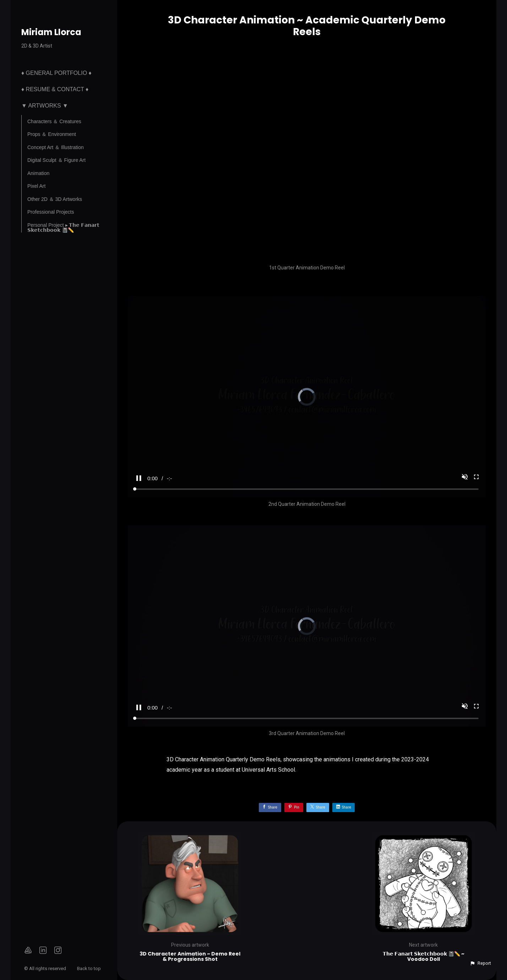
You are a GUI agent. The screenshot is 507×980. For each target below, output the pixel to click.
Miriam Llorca (51, 32)
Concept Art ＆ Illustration (56, 147)
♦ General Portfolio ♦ (56, 73)
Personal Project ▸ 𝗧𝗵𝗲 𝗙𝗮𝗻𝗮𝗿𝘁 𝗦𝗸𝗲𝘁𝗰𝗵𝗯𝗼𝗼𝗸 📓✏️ (63, 228)
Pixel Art (36, 186)
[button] (480, 963)
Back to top (89, 968)
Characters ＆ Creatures (54, 121)
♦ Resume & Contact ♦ (55, 89)
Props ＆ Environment (52, 134)
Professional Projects (51, 212)
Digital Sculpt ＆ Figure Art (56, 160)
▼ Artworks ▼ (45, 106)
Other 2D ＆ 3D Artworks (55, 199)
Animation (38, 173)
